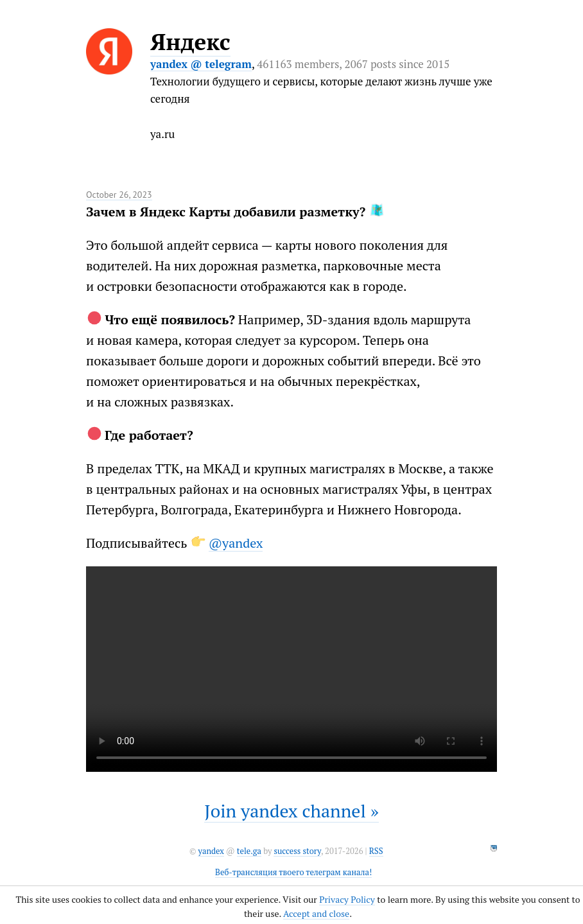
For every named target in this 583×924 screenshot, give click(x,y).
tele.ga (249, 851)
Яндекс (190, 42)
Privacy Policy (347, 899)
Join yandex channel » (291, 811)
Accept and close (316, 913)
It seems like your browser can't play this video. (291, 669)
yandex (211, 851)
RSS (376, 851)
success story (297, 851)
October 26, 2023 (119, 195)
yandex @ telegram (201, 64)
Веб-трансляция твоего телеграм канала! (293, 872)
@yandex (236, 543)
